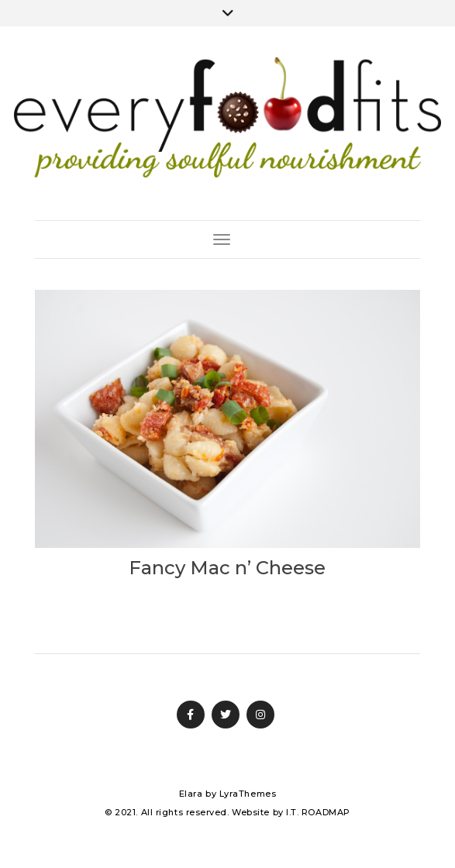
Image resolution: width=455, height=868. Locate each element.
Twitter (226, 715)
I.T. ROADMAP (318, 812)
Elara (191, 794)
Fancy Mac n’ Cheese (227, 568)
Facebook (191, 715)
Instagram (260, 715)
